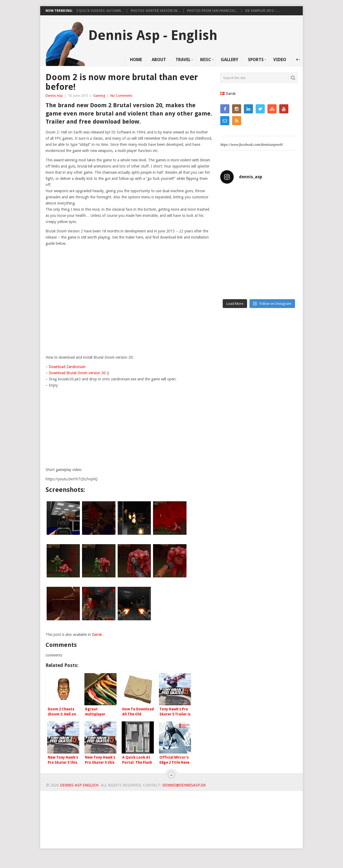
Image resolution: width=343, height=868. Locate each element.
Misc (206, 60)
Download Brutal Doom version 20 (77, 373)
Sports (256, 60)
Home (136, 60)
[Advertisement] (129, 429)
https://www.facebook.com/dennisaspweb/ (252, 145)
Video (280, 60)
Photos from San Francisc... (212, 11)
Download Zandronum (67, 367)
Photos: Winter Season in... (155, 11)
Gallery (230, 60)
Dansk (98, 635)
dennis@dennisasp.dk (184, 785)
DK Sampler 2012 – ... (262, 11)
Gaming (99, 96)
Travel (183, 60)
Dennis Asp (54, 96)
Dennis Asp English (79, 785)
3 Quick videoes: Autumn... (100, 11)
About (159, 60)
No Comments (121, 96)
